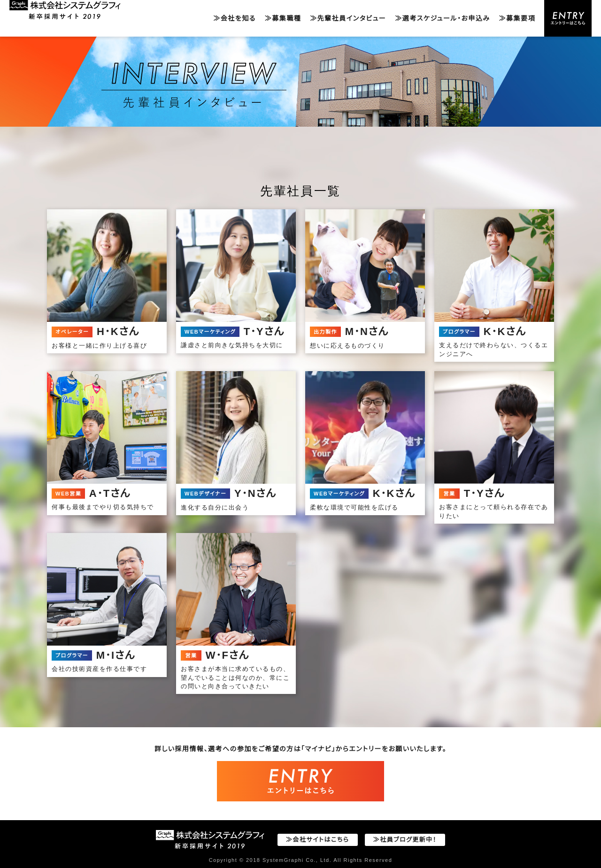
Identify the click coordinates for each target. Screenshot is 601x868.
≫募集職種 (283, 18)
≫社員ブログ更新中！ (405, 840)
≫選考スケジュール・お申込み (442, 18)
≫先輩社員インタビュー (348, 18)
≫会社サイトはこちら (318, 840)
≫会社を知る (234, 18)
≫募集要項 (517, 18)
